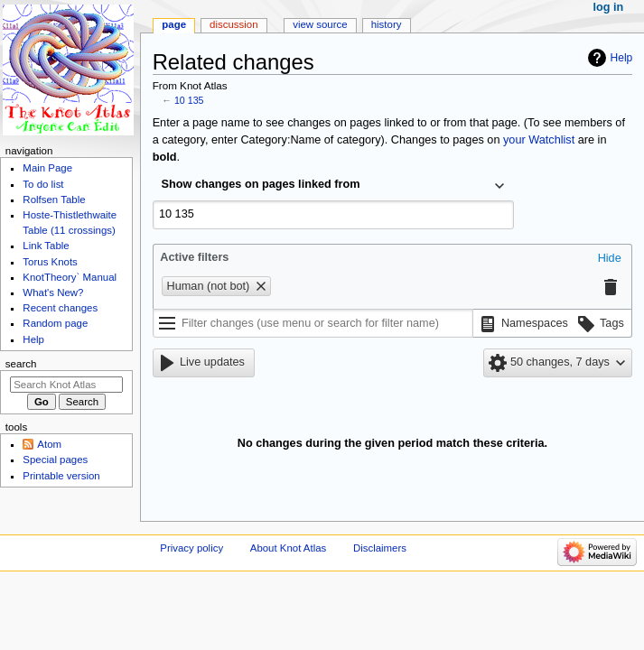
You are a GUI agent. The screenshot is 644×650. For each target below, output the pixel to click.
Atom (49, 444)
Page (174, 24)
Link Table (46, 246)
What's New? (53, 292)
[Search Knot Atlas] (66, 385)
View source (320, 24)
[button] (610, 259)
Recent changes (60, 308)
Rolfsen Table (54, 200)
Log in (609, 7)
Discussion (233, 24)
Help (622, 58)
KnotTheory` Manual (70, 277)
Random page (55, 323)
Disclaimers (380, 548)
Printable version (61, 476)
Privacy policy (191, 548)
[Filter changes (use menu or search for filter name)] (313, 323)
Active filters (194, 257)
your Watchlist (539, 140)
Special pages (55, 460)
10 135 (189, 100)
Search (21, 364)
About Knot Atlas (288, 548)
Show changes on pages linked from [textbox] (261, 184)
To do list (43, 184)
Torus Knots (50, 262)
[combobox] (333, 186)
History (387, 24)
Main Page (47, 168)
